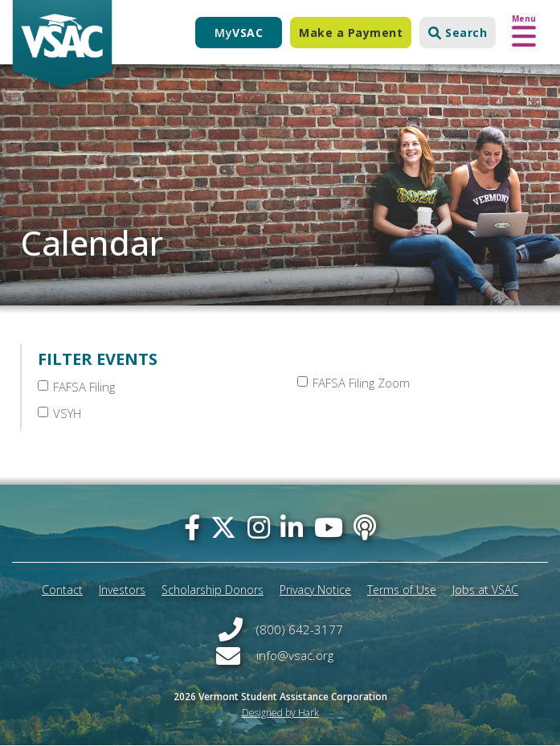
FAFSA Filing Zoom (354, 383)
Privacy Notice (315, 590)
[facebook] (192, 527)
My (239, 33)
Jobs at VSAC (485, 590)
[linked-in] (292, 527)
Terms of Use (402, 590)
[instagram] (259, 527)
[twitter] (223, 527)
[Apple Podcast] (365, 527)
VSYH (59, 413)
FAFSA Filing (76, 387)
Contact (62, 590)
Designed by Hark (280, 713)
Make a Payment (351, 33)
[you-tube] (329, 527)
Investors (122, 590)
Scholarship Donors (213, 590)
